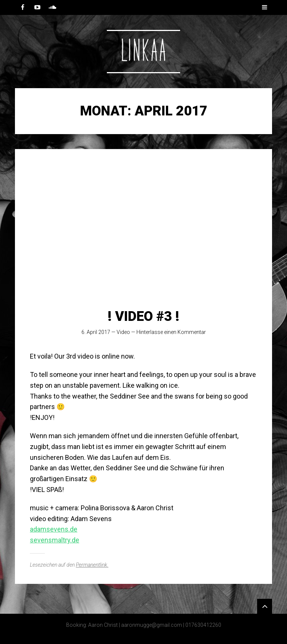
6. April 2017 (96, 332)
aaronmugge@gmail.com (152, 625)
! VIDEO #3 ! (143, 316)
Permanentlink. (92, 565)
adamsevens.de (54, 529)
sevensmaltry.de (55, 540)
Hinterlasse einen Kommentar (171, 332)
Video (123, 332)
